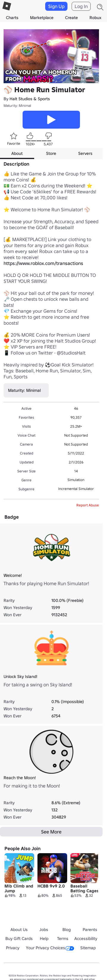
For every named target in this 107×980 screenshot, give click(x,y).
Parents (90, 930)
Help (44, 939)
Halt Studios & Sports (30, 99)
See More (51, 832)
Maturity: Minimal (17, 105)
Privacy (13, 948)
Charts (12, 18)
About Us (19, 930)
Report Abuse (88, 505)
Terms (63, 939)
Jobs (44, 930)
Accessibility (86, 939)
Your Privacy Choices (50, 948)
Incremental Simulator (76, 489)
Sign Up (56, 6)
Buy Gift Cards (19, 939)
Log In (81, 6)
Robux (95, 18)
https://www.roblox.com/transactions (43, 263)
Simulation (76, 480)
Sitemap (88, 948)
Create (71, 18)
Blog (67, 930)
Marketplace (42, 18)
